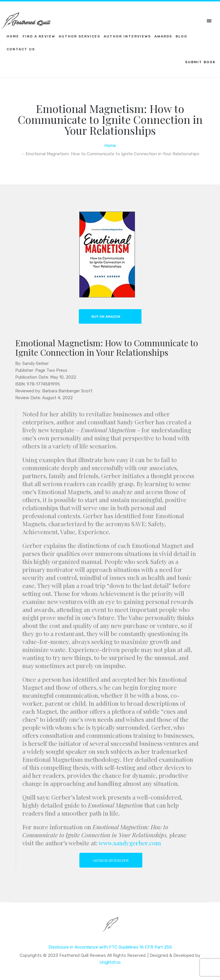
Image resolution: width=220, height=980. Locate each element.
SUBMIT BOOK (200, 62)
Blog (181, 36)
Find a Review (39, 36)
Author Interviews (127, 36)
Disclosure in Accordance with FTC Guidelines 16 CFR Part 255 (110, 947)
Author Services (79, 36)
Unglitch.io (110, 962)
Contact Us (21, 49)
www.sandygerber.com (130, 843)
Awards (163, 36)
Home (13, 36)
